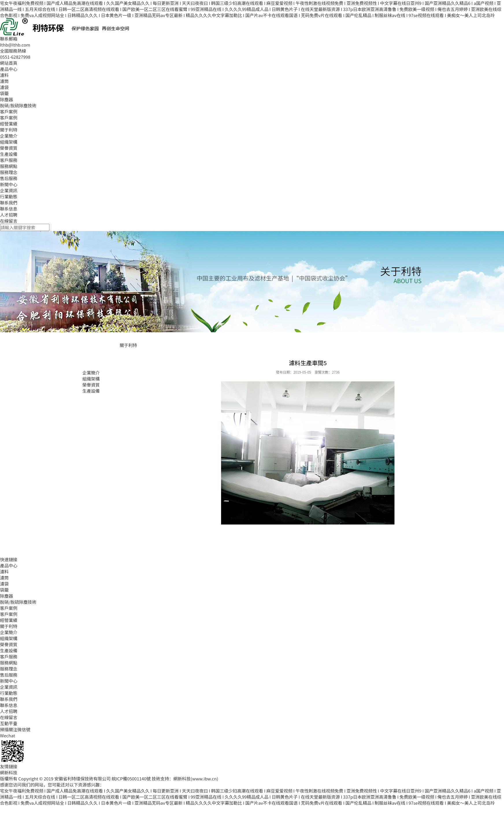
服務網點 (9, 166)
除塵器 (7, 99)
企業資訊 (9, 190)
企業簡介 (9, 136)
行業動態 (9, 196)
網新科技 (9, 772)
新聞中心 (9, 184)
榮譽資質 (9, 148)
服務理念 (9, 172)
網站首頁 (9, 63)
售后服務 (9, 178)
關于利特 (9, 130)
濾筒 (4, 81)
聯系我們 (9, 203)
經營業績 (9, 124)
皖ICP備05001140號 (131, 779)
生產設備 (9, 154)
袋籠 (4, 93)
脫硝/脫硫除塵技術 (18, 105)
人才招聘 (9, 215)
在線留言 (9, 221)
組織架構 (9, 142)
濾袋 (4, 87)
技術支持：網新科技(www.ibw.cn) (185, 779)
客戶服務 (9, 160)
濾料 (4, 75)
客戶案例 (9, 111)
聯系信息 (9, 209)
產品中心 (9, 69)
